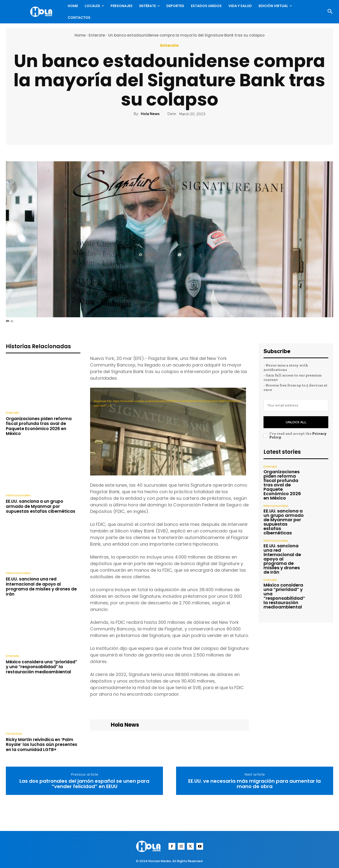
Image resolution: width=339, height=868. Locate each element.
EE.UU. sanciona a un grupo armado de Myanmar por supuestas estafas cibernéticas (41, 506)
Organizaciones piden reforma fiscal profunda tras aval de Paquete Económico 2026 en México (39, 426)
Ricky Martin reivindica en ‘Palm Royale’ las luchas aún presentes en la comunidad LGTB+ (42, 745)
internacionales (18, 495)
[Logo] (42, 12)
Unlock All (296, 422)
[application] (168, 432)
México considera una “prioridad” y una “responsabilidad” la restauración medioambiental (42, 667)
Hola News (150, 114)
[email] (296, 405)
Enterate (97, 35)
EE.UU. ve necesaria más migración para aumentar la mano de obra (254, 784)
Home (80, 35)
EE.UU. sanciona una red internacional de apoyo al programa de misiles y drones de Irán (41, 586)
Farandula (14, 734)
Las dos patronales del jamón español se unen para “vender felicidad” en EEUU (84, 784)
